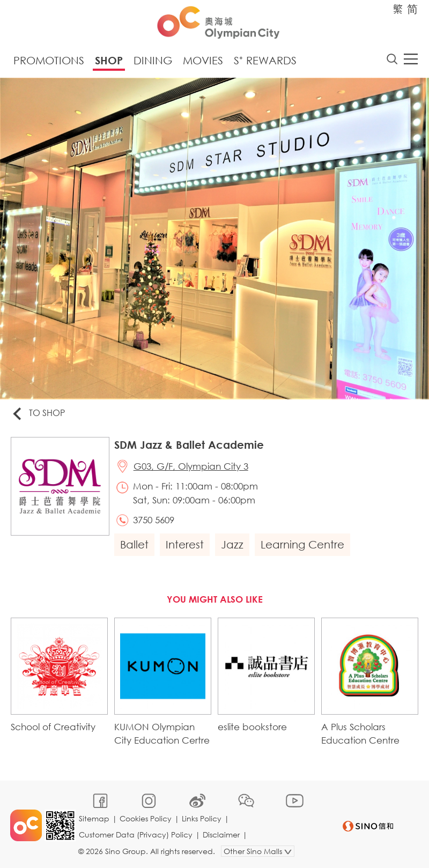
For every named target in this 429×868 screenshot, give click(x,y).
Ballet (135, 545)
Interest (185, 545)
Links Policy (202, 818)
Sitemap (95, 818)
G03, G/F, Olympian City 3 (191, 467)
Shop (109, 60)
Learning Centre (303, 545)
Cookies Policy (146, 818)
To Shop (38, 414)
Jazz (233, 545)
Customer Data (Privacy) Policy (136, 834)
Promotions (49, 60)
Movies (203, 60)
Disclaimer (222, 834)
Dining (153, 60)
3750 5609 (154, 521)
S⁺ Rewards (265, 60)
